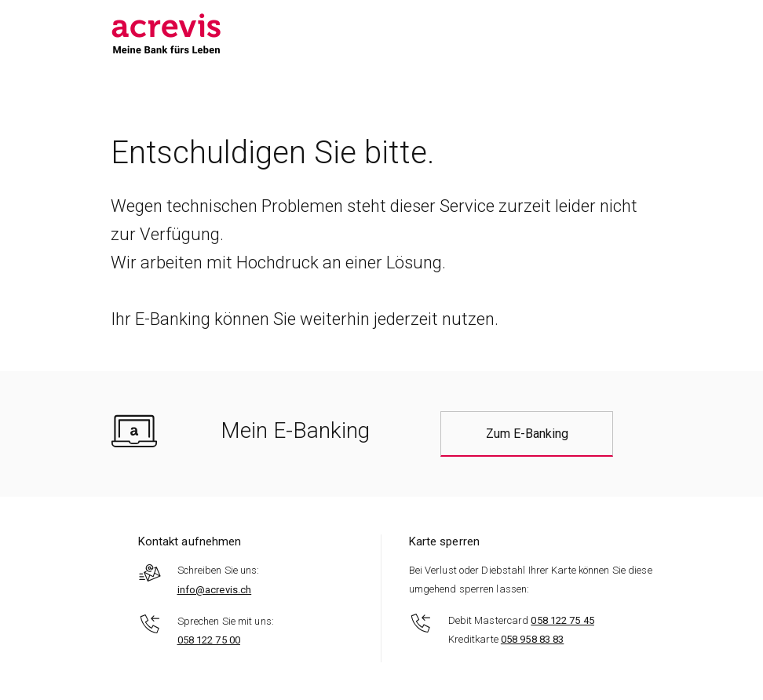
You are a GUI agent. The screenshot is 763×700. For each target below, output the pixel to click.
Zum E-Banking (527, 434)
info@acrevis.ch (215, 590)
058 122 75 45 (562, 620)
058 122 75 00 (209, 640)
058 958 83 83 (532, 639)
